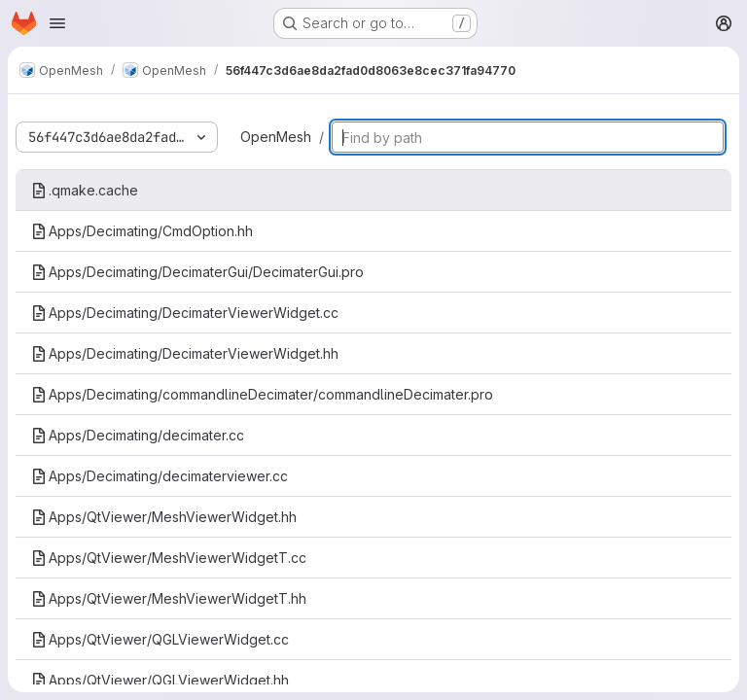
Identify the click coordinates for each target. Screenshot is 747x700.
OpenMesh (276, 137)
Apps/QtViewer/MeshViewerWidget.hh (164, 517)
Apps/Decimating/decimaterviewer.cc (160, 476)
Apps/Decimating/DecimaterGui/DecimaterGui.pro (197, 272)
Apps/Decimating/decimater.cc (138, 435)
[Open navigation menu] (57, 23)
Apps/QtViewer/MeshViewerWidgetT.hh (169, 598)
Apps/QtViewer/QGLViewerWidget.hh (160, 680)
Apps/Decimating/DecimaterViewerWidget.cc (185, 313)
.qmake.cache (85, 190)
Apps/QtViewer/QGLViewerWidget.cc (160, 639)
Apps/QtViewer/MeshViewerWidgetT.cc (169, 558)
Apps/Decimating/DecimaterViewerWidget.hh (185, 353)
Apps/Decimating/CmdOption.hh (142, 231)
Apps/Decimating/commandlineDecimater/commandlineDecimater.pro (262, 394)
